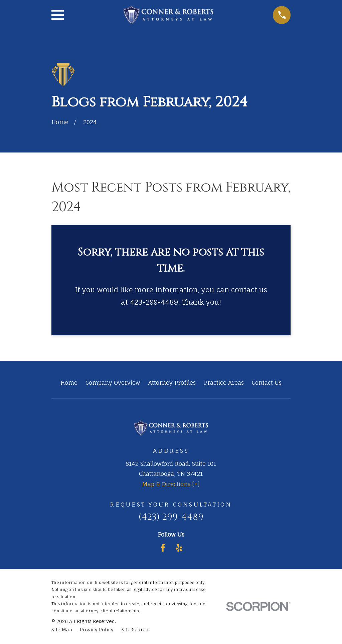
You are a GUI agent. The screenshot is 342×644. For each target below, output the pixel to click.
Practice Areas (224, 383)
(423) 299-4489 (171, 517)
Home (69, 383)
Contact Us (267, 383)
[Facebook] (163, 548)
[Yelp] (179, 548)
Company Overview (113, 383)
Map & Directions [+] (171, 484)
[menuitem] (62, 630)
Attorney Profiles (172, 383)
